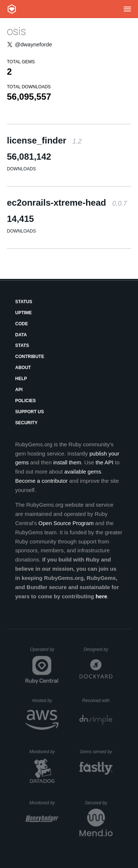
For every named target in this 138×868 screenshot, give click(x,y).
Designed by (98, 649)
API (19, 390)
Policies (25, 401)
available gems (83, 472)
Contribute (30, 357)
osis (17, 31)
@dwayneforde (33, 44)
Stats (22, 346)
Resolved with (97, 701)
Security (26, 423)
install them (67, 462)
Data (21, 335)
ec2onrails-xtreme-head (67, 203)
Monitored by (44, 752)
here (102, 596)
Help (21, 379)
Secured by (98, 803)
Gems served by (96, 752)
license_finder (44, 140)
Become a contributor (41, 481)
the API (105, 462)
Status (24, 302)
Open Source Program (66, 523)
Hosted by (45, 701)
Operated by (44, 652)
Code (22, 324)
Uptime (23, 313)
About (23, 368)
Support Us (29, 412)
